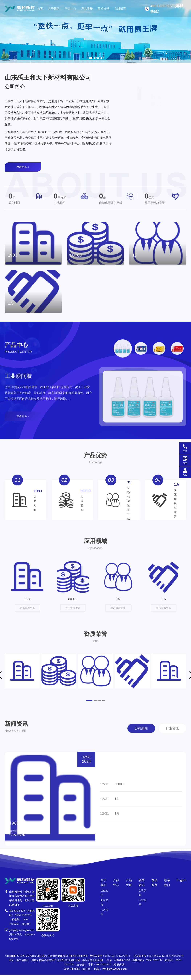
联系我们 (43, 26)
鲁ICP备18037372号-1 (118, 963)
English (58, 26)
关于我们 (54, 9)
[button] (91, 58)
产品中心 (70, 9)
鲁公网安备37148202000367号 (166, 963)
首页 (40, 9)
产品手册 (87, 9)
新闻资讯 (103, 9)
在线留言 (120, 9)
